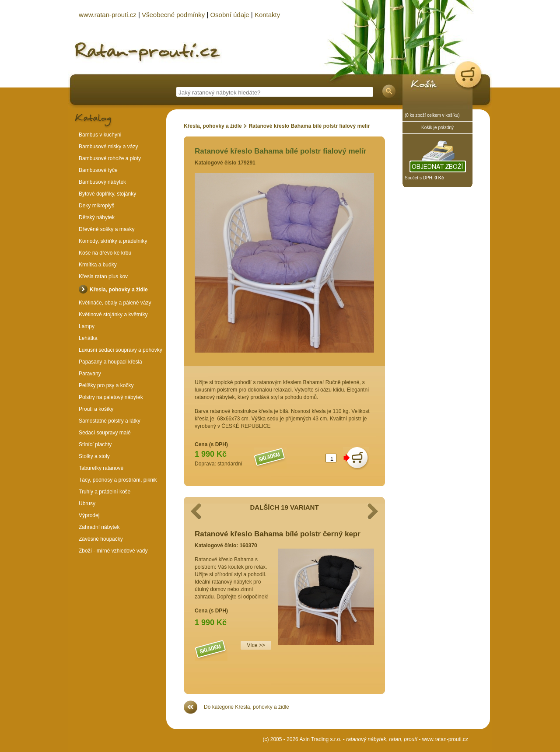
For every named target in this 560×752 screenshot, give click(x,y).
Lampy (87, 326)
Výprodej (89, 515)
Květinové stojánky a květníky (113, 315)
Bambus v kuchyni (100, 135)
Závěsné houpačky (101, 539)
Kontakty (267, 15)
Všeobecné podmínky (173, 15)
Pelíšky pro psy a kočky (106, 385)
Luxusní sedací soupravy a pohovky (121, 350)
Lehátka (88, 338)
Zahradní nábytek (99, 527)
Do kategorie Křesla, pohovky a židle (247, 707)
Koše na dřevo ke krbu (105, 253)
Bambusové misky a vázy (108, 147)
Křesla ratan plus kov (103, 276)
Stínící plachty (95, 444)
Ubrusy (87, 504)
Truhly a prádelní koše (105, 492)
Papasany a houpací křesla (110, 362)
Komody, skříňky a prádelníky (113, 241)
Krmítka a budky (98, 265)
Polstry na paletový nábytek (111, 397)
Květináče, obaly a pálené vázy (115, 303)
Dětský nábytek (97, 217)
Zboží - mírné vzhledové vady (113, 551)
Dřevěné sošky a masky (107, 229)
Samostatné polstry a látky (110, 421)
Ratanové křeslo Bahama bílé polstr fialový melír (309, 126)
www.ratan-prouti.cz (445, 739)
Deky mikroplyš (96, 206)
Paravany (90, 374)
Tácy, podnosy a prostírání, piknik (118, 480)
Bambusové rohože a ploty (110, 158)
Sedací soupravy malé (105, 433)
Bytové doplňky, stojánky (107, 194)
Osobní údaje (229, 15)
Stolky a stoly (94, 456)
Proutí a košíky (96, 409)
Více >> (256, 645)
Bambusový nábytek (102, 182)
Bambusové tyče (98, 170)
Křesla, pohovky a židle (213, 126)
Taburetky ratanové (101, 468)
